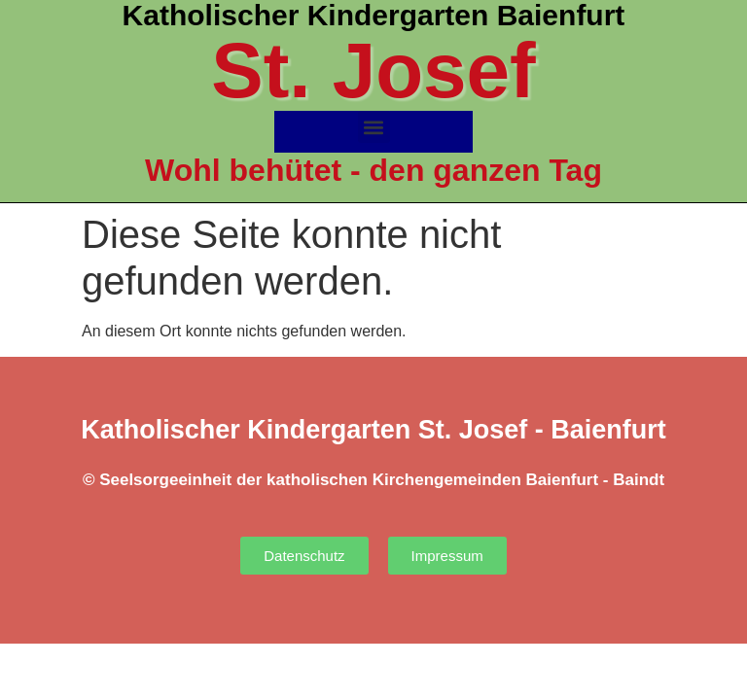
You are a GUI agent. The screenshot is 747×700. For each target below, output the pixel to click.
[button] (374, 127)
